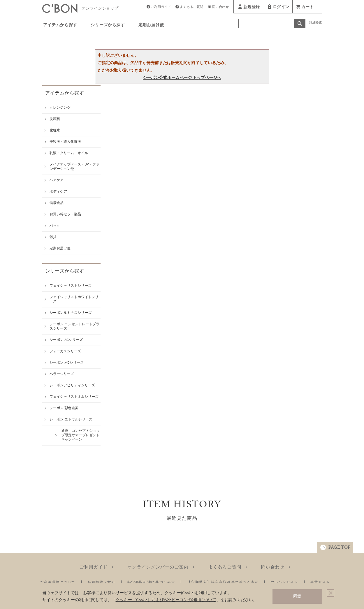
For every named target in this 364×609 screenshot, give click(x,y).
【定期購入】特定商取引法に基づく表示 (223, 582)
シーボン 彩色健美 (64, 408)
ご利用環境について (58, 582)
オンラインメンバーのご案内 (158, 567)
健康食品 (57, 203)
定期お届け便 (151, 26)
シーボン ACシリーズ (66, 340)
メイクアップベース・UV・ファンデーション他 (74, 167)
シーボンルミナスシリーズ (71, 313)
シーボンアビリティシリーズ (72, 385)
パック (55, 226)
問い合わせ (221, 7)
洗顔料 (55, 119)
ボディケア (58, 191)
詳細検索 (316, 23)
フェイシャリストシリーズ (71, 286)
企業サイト (320, 582)
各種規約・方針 (101, 582)
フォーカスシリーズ (65, 351)
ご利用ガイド (161, 7)
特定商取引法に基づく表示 (151, 582)
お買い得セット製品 (65, 214)
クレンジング (60, 108)
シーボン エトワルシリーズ (71, 419)
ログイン (281, 8)
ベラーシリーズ (62, 374)
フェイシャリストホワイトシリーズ (74, 299)
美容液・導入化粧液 (65, 142)
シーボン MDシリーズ (67, 362)
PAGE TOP (339, 548)
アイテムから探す (60, 26)
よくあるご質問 (192, 7)
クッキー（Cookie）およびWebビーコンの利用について (166, 600)
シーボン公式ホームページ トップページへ (182, 78)
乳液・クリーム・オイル (69, 153)
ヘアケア (57, 180)
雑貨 (53, 237)
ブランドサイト (284, 582)
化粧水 (55, 130)
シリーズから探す (108, 26)
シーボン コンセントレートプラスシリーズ (74, 326)
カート (307, 8)
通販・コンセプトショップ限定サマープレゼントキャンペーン (80, 435)
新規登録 (252, 8)
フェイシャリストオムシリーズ (74, 397)
